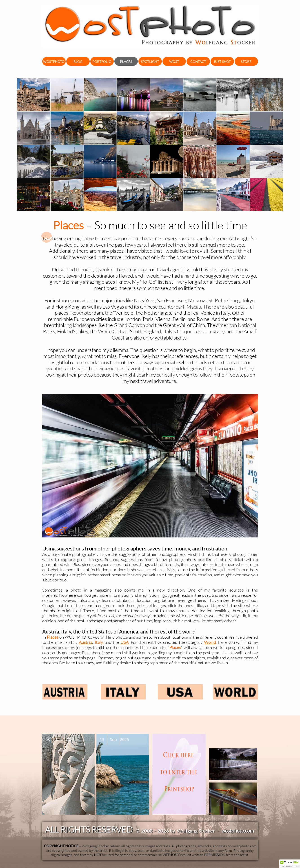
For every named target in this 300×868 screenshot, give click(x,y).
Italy (99, 642)
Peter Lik (106, 616)
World (210, 642)
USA (124, 642)
